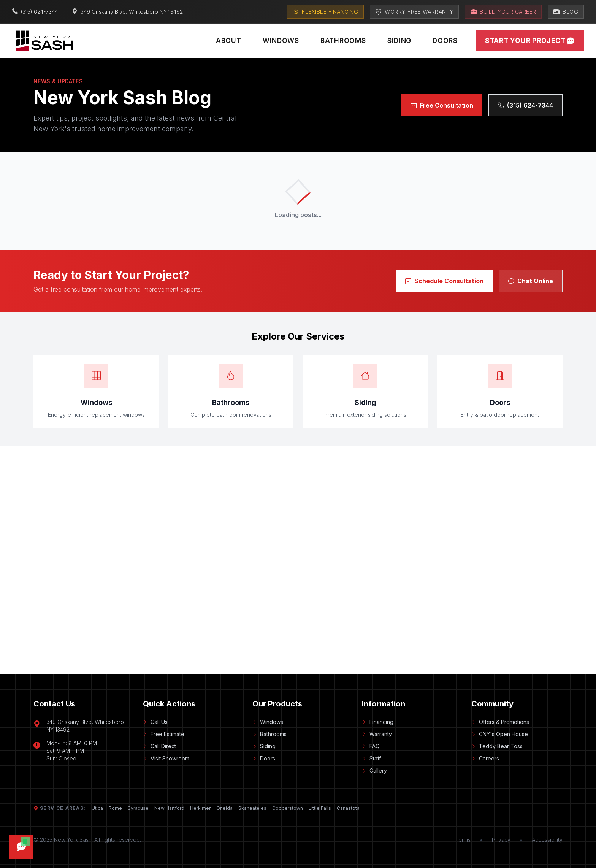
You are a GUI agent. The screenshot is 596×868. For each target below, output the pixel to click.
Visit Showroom (166, 758)
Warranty (377, 734)
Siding (399, 40)
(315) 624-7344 (525, 105)
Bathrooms (343, 40)
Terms (463, 840)
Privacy (501, 840)
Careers (485, 758)
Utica (97, 808)
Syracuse (138, 808)
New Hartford (169, 808)
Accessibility (547, 840)
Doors (445, 40)
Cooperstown (288, 808)
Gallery (374, 770)
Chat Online (531, 281)
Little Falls (320, 808)
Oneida (224, 808)
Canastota (348, 808)
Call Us (155, 722)
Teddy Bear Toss (497, 746)
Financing (378, 722)
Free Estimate (164, 734)
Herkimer (200, 808)
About (229, 40)
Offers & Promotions (500, 722)
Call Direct (159, 746)
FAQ (371, 746)
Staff (371, 758)
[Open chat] (21, 847)
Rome (115, 808)
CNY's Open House (500, 734)
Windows (281, 40)
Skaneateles (252, 808)
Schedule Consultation (444, 281)
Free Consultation (442, 105)
